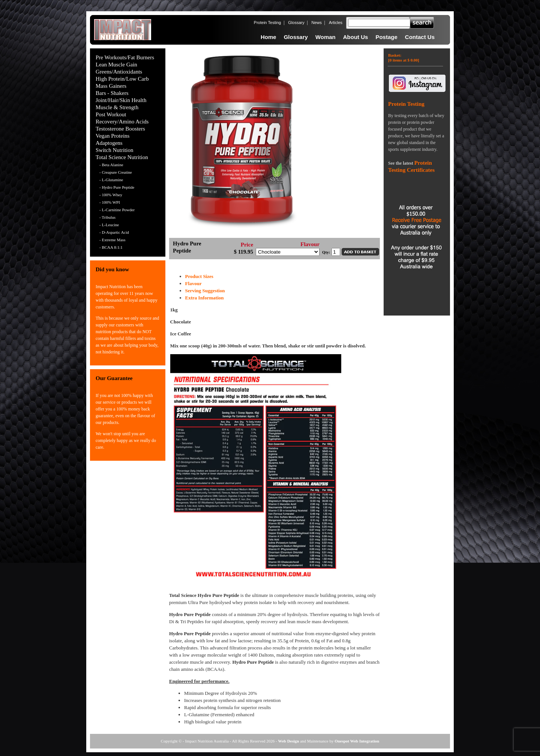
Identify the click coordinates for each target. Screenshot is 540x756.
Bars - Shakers (112, 93)
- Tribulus (107, 217)
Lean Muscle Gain (116, 65)
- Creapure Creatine (116, 172)
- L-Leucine (109, 225)
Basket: (404, 58)
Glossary (296, 23)
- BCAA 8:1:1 (111, 247)
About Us (356, 37)
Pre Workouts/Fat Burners (125, 57)
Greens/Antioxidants (119, 72)
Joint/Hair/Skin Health (121, 100)
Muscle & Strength (117, 107)
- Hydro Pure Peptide (117, 187)
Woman (325, 37)
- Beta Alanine (111, 165)
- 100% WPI (110, 202)
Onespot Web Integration (357, 741)
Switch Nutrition (114, 150)
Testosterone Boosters (120, 129)
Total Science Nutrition (122, 157)
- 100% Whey (111, 195)
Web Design (289, 741)
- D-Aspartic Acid (114, 232)
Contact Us (420, 37)
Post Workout (111, 114)
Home (268, 37)
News (317, 23)
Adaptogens (109, 143)
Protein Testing (268, 23)
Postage (386, 37)
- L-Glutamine (111, 180)
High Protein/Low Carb (122, 79)
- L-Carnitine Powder (117, 210)
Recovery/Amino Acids (122, 122)
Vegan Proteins (112, 136)
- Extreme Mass (112, 240)
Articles (336, 23)
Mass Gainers (111, 86)
